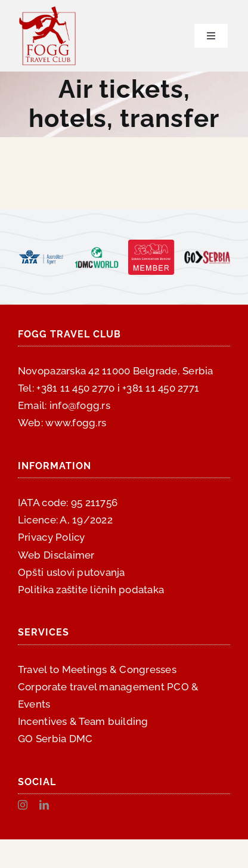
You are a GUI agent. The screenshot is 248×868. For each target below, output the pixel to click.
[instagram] (23, 805)
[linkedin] (44, 805)
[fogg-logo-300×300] (48, 11)
